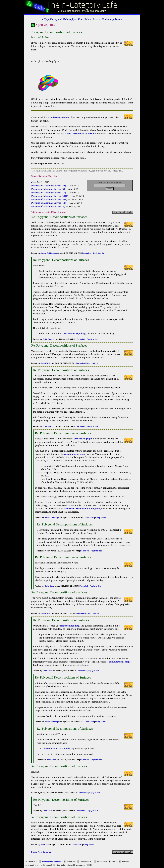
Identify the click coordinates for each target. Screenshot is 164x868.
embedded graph (83, 439)
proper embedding (70, 626)
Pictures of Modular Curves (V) (48, 207)
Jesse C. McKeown (49, 253)
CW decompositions (59, 118)
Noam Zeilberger (52, 518)
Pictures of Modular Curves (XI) (49, 186)
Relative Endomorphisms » (107, 19)
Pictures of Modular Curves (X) (48, 189)
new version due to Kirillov (81, 134)
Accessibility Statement (52, 861)
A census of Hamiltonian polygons (82, 509)
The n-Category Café (82, 6)
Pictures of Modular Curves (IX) (49, 193)
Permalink (87, 253)
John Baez (48, 339)
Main (88, 19)
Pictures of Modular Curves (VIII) (50, 196)
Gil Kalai (45, 844)
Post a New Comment (42, 852)
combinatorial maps (120, 662)
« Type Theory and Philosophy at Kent (63, 19)
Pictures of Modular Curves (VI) (49, 203)
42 (32, 182)
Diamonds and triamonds (56, 749)
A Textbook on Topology (73, 334)
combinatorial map (74, 454)
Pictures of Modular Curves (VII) (49, 200)
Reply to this (98, 253)
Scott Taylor (46, 363)
